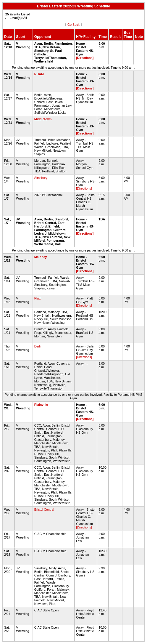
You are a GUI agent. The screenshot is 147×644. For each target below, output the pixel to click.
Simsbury (41, 178)
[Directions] (85, 58)
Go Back (73, 25)
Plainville (41, 405)
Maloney (41, 257)
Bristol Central (44, 510)
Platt (37, 298)
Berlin (38, 346)
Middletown (43, 119)
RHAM (39, 74)
